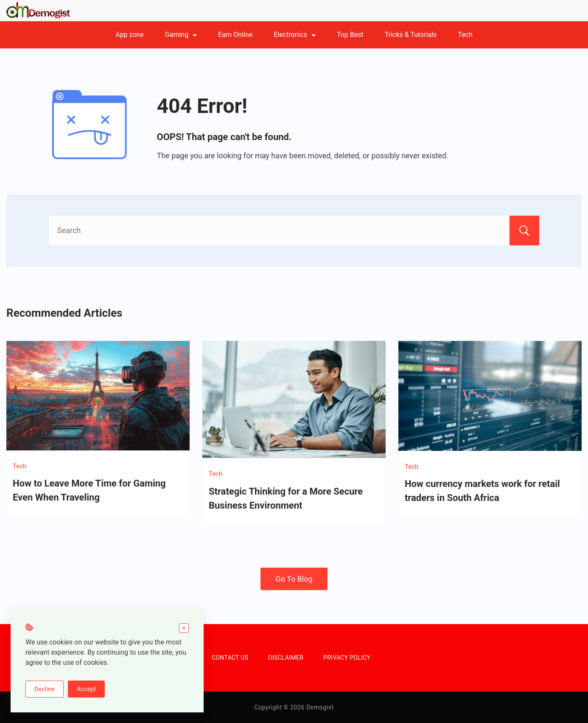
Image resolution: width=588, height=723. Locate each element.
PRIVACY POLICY (347, 658)
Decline (45, 689)
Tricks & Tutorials (411, 35)
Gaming (181, 35)
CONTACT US (230, 658)
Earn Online (235, 35)
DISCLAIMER (286, 658)
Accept (86, 689)
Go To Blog (294, 579)
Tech (465, 35)
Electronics (295, 35)
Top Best (350, 35)
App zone (130, 35)
